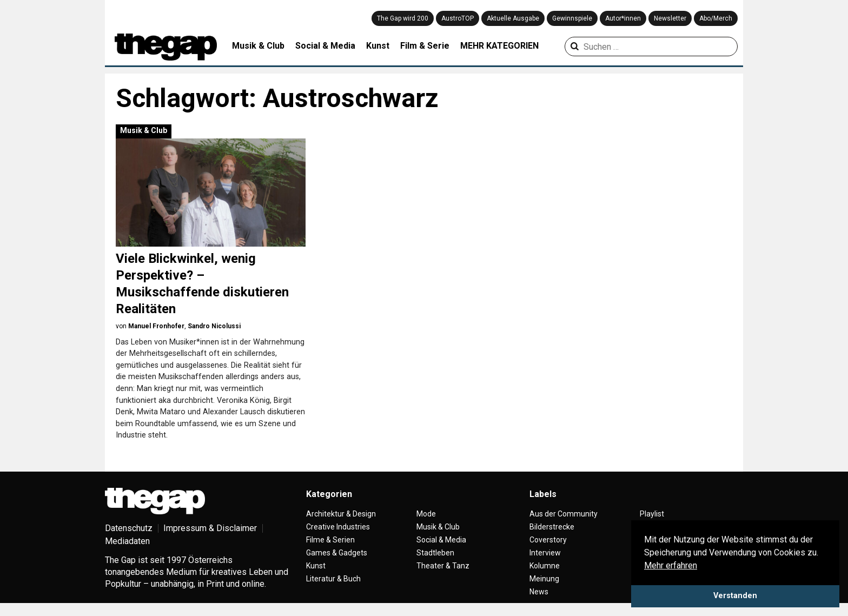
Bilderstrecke (552, 527)
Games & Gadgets (337, 553)
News (539, 592)
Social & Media (325, 46)
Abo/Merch (716, 18)
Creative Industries (338, 527)
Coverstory (548, 540)
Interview (545, 553)
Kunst (378, 46)
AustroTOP (458, 18)
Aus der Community (564, 514)
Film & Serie (425, 46)
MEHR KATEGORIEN (499, 46)
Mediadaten (127, 541)
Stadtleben (435, 553)
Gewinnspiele (572, 18)
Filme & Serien (330, 540)
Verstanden (735, 596)
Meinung (544, 579)
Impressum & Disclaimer (210, 528)
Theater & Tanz (443, 566)
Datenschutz (129, 528)
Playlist (652, 514)
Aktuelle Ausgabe (513, 18)
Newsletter (670, 18)
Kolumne (545, 566)
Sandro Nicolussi (214, 326)
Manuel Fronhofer (156, 326)
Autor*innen (623, 18)
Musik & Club (258, 46)
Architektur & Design (341, 514)
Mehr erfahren (671, 565)
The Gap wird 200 (403, 18)
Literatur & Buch (333, 579)
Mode (426, 514)
